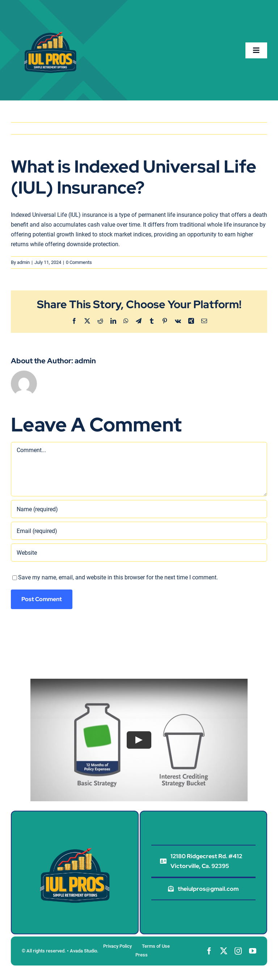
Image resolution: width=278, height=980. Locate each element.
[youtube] (253, 951)
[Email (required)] (139, 531)
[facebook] (209, 951)
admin (23, 262)
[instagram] (238, 951)
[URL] (139, 553)
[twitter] (224, 951)
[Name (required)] (139, 509)
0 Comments (79, 262)
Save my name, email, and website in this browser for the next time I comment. (118, 577)
